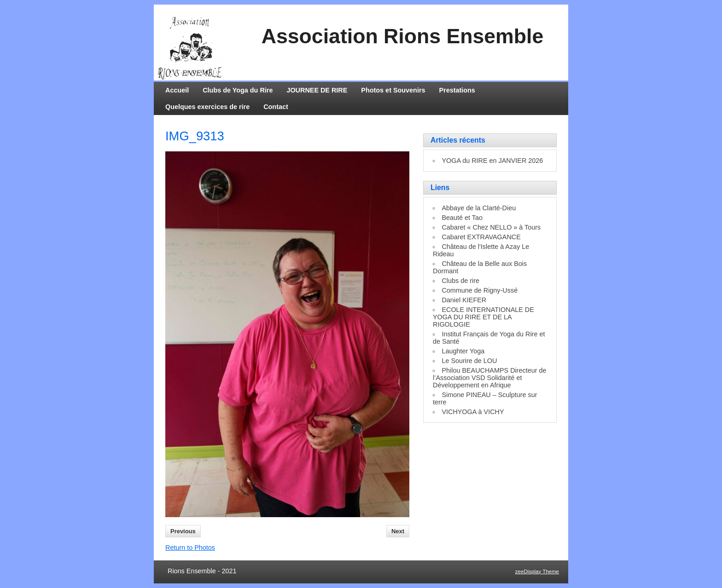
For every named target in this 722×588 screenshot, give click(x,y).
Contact (276, 107)
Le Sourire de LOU (469, 361)
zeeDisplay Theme (537, 571)
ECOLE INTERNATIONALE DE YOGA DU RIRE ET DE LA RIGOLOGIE (483, 317)
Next (398, 531)
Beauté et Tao (462, 218)
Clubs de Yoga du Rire (238, 90)
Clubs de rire (460, 281)
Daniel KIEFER (464, 300)
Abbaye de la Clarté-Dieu (479, 208)
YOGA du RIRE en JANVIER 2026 (492, 161)
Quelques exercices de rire (207, 107)
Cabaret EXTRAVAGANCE (481, 237)
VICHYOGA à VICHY (473, 412)
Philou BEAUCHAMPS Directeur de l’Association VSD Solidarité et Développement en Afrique (490, 378)
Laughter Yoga (463, 351)
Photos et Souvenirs (393, 90)
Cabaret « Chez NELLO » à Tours (491, 227)
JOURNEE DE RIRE (317, 90)
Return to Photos (190, 548)
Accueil (177, 90)
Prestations (457, 90)
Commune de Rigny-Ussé (480, 290)
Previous (183, 531)
